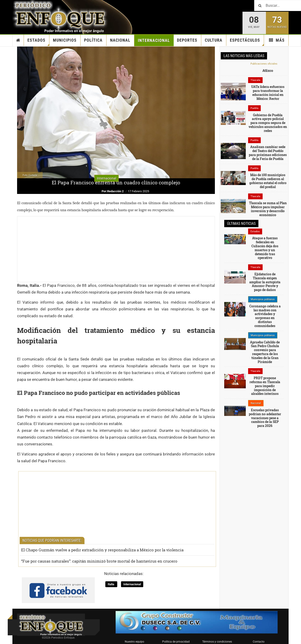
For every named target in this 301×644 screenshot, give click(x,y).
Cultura (214, 40)
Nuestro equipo (134, 642)
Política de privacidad (176, 642)
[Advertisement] (116, 249)
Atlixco (268, 71)
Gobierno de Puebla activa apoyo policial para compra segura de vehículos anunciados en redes (268, 123)
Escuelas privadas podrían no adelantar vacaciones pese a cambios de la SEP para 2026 (265, 418)
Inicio (18, 40)
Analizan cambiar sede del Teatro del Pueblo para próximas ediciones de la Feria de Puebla (268, 153)
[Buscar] (278, 5)
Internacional (154, 40)
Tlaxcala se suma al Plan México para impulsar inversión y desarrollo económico (268, 209)
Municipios (65, 40)
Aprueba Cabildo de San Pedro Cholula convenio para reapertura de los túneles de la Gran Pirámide (265, 352)
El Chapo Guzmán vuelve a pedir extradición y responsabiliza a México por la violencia (102, 550)
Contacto (259, 642)
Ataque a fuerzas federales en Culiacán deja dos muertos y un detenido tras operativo (265, 248)
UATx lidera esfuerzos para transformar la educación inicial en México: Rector (268, 93)
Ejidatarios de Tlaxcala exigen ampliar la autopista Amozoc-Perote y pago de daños (265, 282)
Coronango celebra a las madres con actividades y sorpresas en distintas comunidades (265, 316)
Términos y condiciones (217, 642)
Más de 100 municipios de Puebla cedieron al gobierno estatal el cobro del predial (268, 181)
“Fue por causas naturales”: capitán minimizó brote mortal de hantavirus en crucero (99, 561)
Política (93, 40)
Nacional (120, 40)
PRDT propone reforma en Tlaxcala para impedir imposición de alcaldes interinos (265, 386)
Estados (38, 42)
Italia (111, 584)
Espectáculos (247, 42)
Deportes (187, 40)
